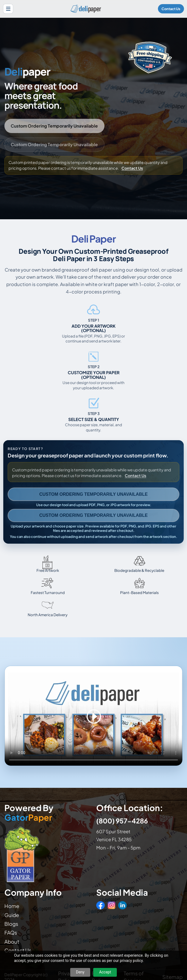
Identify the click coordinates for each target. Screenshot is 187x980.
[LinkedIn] (122, 905)
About (12, 942)
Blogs (11, 924)
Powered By (29, 813)
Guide (12, 915)
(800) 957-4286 (122, 821)
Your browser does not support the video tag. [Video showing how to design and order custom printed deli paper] (93, 716)
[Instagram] (111, 905)
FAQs (11, 933)
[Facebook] (100, 905)
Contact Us (171, 9)
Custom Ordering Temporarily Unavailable (54, 126)
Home (12, 906)
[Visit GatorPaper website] (48, 854)
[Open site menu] (8, 9)
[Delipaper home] (86, 9)
